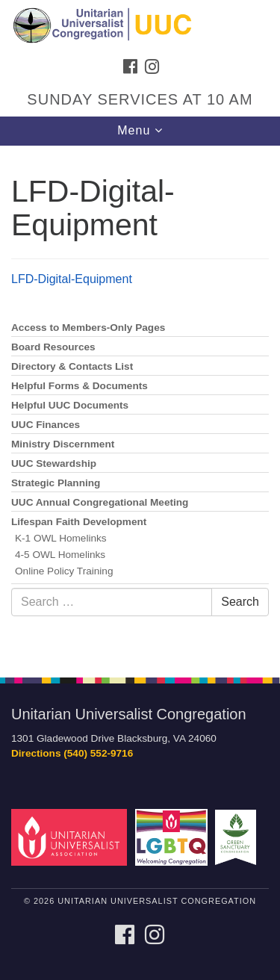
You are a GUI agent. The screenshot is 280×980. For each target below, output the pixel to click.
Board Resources (53, 347)
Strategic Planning (56, 483)
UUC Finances (46, 425)
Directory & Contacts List (72, 366)
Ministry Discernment (63, 444)
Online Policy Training (64, 571)
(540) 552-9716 (98, 753)
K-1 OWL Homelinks (61, 538)
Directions (36, 753)
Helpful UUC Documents (70, 405)
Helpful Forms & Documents (80, 386)
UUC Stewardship (54, 463)
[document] (140, 403)
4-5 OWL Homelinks (60, 555)
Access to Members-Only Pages (88, 328)
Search (240, 602)
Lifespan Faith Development (79, 522)
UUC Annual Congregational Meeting (100, 502)
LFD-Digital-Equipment (72, 279)
